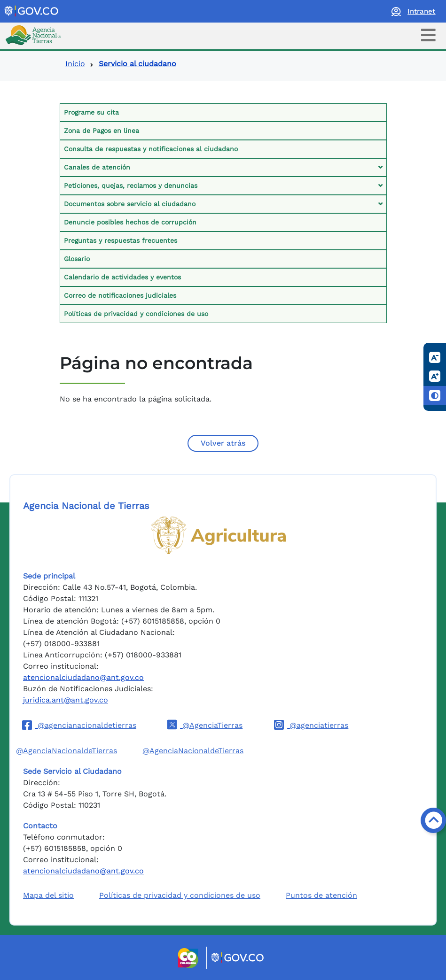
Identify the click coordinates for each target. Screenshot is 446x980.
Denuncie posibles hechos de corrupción (130, 222)
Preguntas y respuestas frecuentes (121, 240)
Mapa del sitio (48, 895)
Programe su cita (91, 112)
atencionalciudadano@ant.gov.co (83, 677)
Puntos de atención (321, 895)
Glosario (77, 259)
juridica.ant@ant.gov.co (66, 700)
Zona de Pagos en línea (102, 131)
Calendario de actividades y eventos (122, 277)
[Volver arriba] (433, 820)
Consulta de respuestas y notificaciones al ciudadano (151, 149)
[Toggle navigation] (428, 35)
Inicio (75, 64)
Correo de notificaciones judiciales (120, 295)
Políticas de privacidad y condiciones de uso (136, 314)
